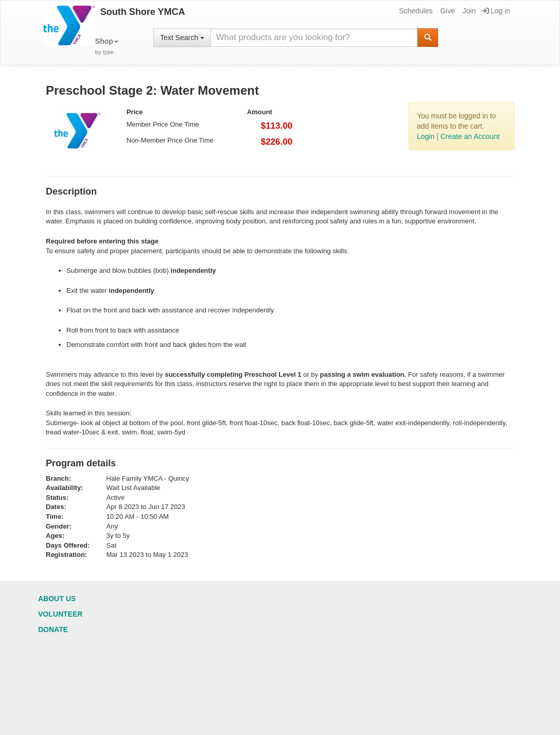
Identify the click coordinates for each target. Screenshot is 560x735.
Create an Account (470, 136)
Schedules (415, 11)
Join (469, 11)
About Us (57, 599)
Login (426, 136)
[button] (107, 47)
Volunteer (60, 614)
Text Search (182, 38)
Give (447, 11)
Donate (53, 629)
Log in (496, 11)
